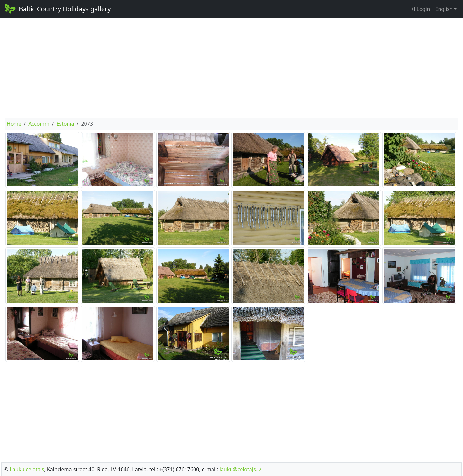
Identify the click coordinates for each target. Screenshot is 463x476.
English (444, 9)
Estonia (65, 124)
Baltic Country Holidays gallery (57, 8)
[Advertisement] (232, 68)
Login (420, 9)
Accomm (39, 124)
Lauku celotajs (27, 469)
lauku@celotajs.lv (240, 469)
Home (14, 124)
